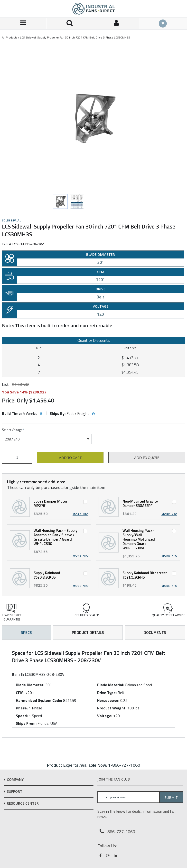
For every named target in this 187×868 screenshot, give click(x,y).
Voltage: (105, 716)
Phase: (22, 708)
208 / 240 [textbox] (12, 439)
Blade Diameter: (30, 685)
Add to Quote (147, 458)
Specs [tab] (26, 632)
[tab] (93, 689)
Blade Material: (111, 685)
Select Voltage (13, 430)
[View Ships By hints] (93, 414)
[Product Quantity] (17, 458)
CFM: (20, 693)
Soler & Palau (12, 220)
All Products (10, 37)
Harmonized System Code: (39, 700)
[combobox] (47, 439)
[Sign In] (117, 24)
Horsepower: (108, 700)
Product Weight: (112, 708)
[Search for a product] (70, 24)
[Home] (93, 9)
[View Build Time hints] (41, 414)
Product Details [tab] (88, 632)
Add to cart (70, 458)
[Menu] (23, 24)
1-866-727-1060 (124, 765)
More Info (80, 514)
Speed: (22, 716)
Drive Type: (107, 693)
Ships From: (26, 723)
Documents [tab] (155, 632)
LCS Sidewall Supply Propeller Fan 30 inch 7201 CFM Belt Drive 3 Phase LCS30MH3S (75, 37)
